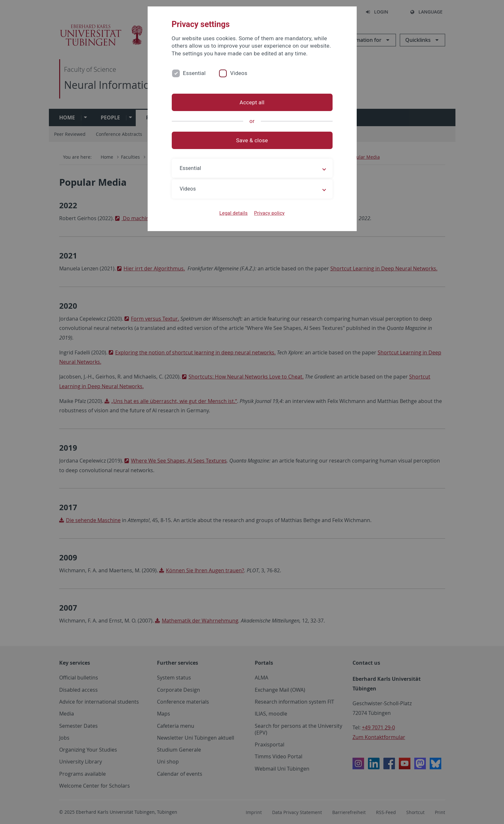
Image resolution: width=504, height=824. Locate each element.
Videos (239, 73)
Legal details (234, 213)
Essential (194, 73)
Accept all (252, 102)
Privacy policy (269, 213)
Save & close (252, 140)
